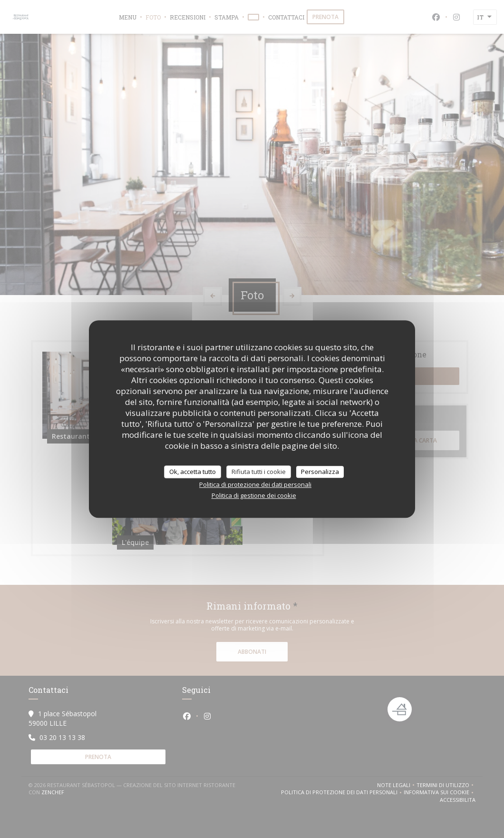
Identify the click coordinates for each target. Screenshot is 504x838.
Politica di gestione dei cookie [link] (254, 495)
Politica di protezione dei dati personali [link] (255, 484)
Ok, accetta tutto (193, 472)
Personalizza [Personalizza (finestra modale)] (320, 472)
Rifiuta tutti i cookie (259, 472)
